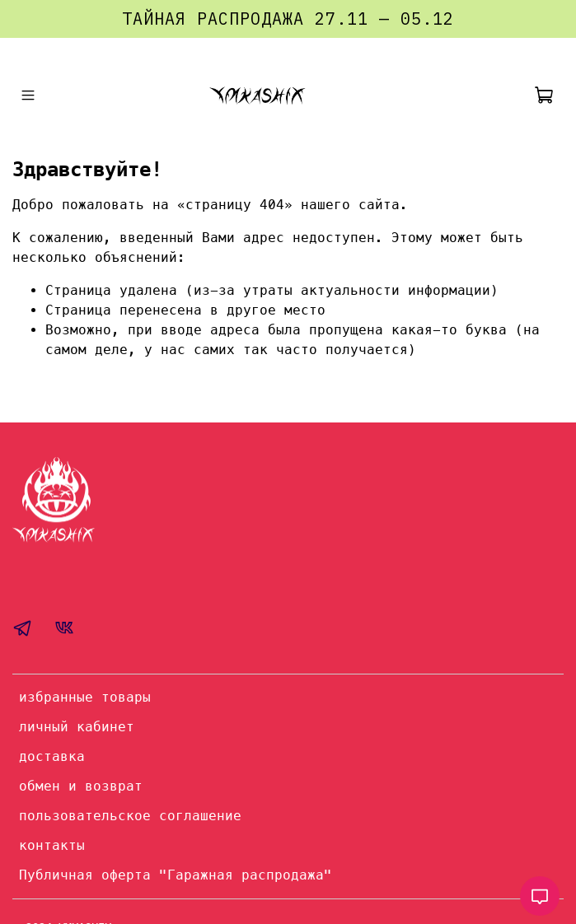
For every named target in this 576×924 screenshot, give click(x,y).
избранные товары (85, 697)
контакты (52, 845)
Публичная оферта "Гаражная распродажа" (176, 875)
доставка (52, 756)
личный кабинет (77, 727)
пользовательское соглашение (130, 816)
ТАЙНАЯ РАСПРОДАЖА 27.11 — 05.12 (288, 19)
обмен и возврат (81, 786)
